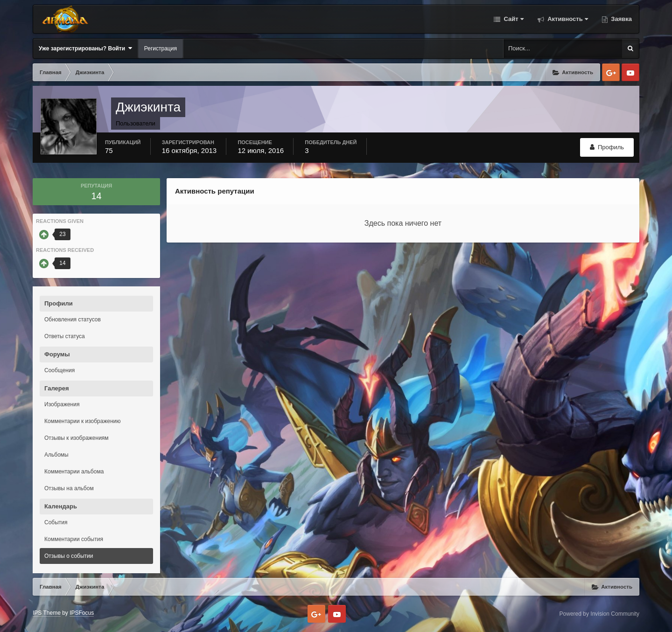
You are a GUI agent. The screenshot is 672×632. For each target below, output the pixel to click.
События (56, 522)
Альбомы (56, 455)
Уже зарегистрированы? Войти (85, 48)
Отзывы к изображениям (77, 438)
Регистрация (161, 49)
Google (611, 72)
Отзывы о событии (69, 556)
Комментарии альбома (74, 472)
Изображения (62, 404)
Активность (567, 19)
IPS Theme (47, 613)
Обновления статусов (73, 319)
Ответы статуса (65, 336)
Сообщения (59, 370)
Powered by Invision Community (599, 614)
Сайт (513, 19)
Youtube (630, 72)
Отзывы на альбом (69, 488)
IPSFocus (82, 613)
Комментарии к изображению (83, 421)
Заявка (621, 19)
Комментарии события (74, 539)
